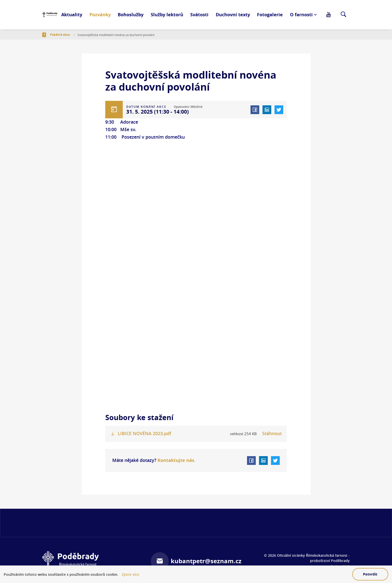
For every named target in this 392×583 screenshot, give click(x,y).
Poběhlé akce (89, 35)
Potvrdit (370, 574)
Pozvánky (100, 15)
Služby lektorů (167, 15)
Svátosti (199, 15)
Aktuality (72, 15)
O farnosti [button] (301, 15)
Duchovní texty (233, 15)
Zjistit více (130, 574)
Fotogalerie (270, 15)
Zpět (49, 35)
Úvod (67, 35)
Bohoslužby (131, 15)
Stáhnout (272, 433)
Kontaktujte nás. (176, 460)
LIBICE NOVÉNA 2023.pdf (144, 433)
